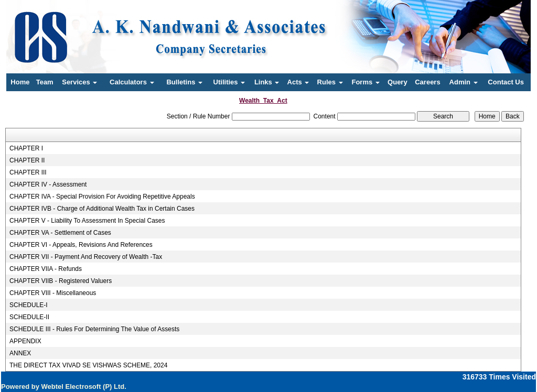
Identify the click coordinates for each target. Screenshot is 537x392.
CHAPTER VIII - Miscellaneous (53, 293)
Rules (330, 82)
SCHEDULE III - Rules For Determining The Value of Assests (94, 329)
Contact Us (506, 82)
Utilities (229, 82)
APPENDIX (25, 341)
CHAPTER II (27, 160)
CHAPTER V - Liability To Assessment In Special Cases (87, 221)
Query (398, 82)
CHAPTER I (26, 148)
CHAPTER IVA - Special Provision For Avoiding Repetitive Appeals (102, 197)
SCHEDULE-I (29, 305)
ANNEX (20, 353)
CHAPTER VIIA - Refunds (46, 269)
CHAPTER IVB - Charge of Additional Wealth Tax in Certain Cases (102, 209)
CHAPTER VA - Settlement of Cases (60, 233)
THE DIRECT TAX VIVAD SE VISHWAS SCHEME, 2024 (88, 365)
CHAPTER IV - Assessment (48, 184)
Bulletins (184, 82)
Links (267, 82)
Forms (365, 82)
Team (45, 82)
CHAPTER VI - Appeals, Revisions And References (81, 245)
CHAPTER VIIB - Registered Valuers (61, 281)
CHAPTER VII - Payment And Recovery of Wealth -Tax (86, 257)
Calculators (132, 82)
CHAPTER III (28, 172)
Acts (298, 82)
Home (20, 82)
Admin (464, 82)
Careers (427, 82)
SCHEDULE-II (29, 317)
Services (79, 82)
